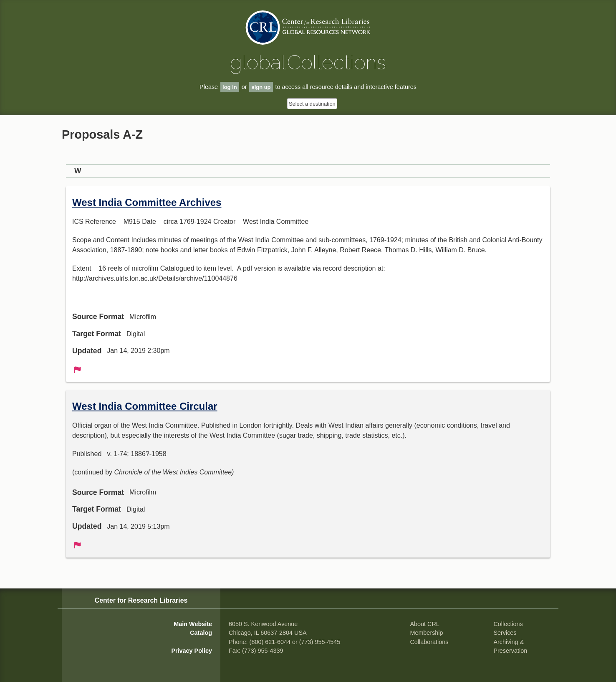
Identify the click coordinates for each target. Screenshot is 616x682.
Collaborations (429, 642)
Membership (426, 633)
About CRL (424, 624)
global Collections (308, 62)
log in (230, 87)
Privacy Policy (192, 651)
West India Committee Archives (147, 202)
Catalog (201, 633)
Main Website (193, 624)
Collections (508, 624)
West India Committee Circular (145, 406)
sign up (261, 87)
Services (505, 633)
